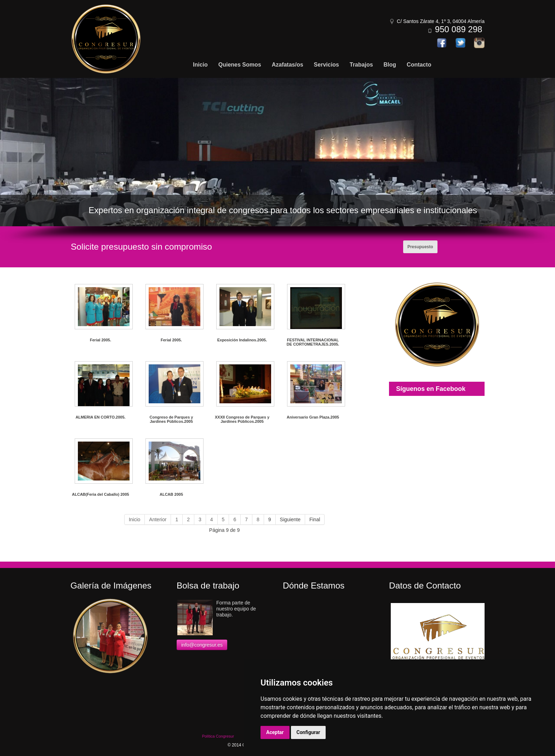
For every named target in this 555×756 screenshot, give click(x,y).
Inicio (135, 519)
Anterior (158, 519)
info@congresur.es (202, 645)
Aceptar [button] (275, 732)
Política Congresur (218, 736)
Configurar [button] (308, 732)
